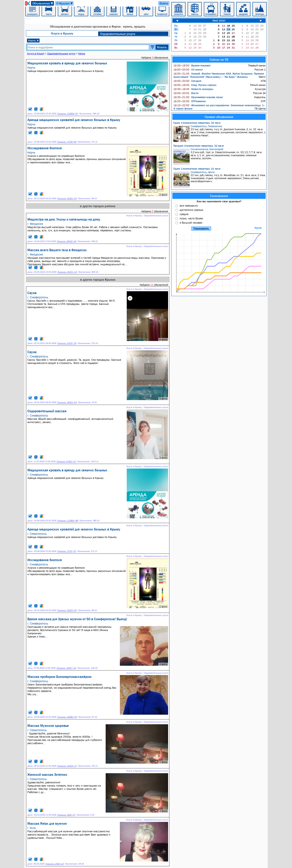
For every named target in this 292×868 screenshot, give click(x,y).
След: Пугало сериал (195, 85)
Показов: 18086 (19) (67, 717)
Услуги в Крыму (62, 33)
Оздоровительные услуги (118, 34)
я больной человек (191, 223)
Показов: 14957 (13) (66, 668)
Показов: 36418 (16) (67, 241)
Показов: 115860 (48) (68, 521)
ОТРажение (189, 101)
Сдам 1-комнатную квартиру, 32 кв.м (197, 123)
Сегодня (187, 81)
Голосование (219, 196)
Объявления (43, 3)
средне (184, 214)
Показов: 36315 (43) (67, 402)
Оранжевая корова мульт (198, 97)
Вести (186, 93)
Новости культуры (193, 89)
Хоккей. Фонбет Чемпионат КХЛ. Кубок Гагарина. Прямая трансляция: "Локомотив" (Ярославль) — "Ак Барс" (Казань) (219, 75)
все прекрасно (189, 206)
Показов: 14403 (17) (67, 766)
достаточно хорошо (191, 210)
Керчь (33, 40)
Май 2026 (219, 21)
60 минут (188, 69)
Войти (164, 3)
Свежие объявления (219, 117)
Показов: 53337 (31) (67, 343)
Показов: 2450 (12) (55, 864)
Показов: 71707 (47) (67, 551)
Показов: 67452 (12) (66, 462)
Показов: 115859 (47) (68, 114)
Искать (162, 47)
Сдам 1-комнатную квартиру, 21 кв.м (197, 169)
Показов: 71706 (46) (67, 142)
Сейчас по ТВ (219, 60)
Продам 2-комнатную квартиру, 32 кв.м (199, 146)
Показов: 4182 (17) (66, 815)
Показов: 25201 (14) (67, 272)
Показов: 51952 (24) (67, 199)
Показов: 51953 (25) (67, 610)
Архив (258, 228)
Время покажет (192, 65)
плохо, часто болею (191, 218)
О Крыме (65, 3)
